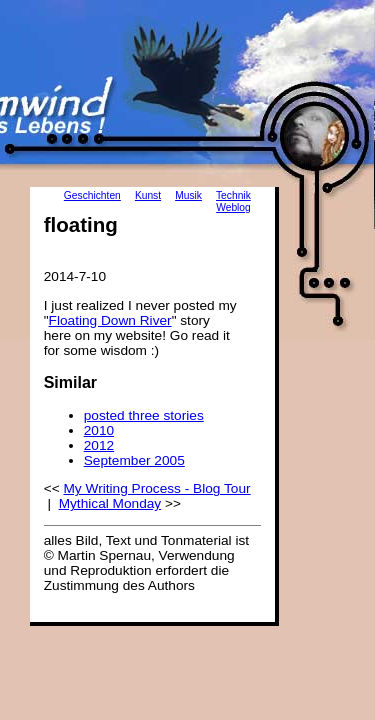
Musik (188, 195)
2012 (99, 445)
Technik (233, 195)
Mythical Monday (110, 503)
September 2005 (134, 460)
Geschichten (92, 195)
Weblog (233, 207)
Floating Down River (110, 320)
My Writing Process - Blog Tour (156, 488)
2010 (99, 430)
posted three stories (144, 415)
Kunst (148, 195)
